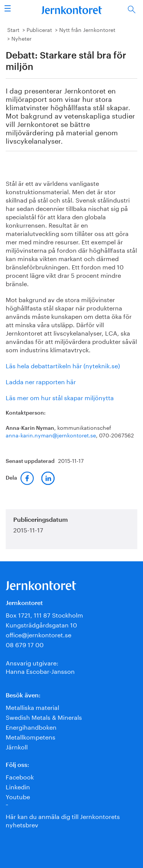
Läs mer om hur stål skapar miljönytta (60, 397)
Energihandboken (31, 726)
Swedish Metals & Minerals (44, 717)
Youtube (18, 796)
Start (13, 29)
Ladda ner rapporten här (41, 381)
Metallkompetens (31, 736)
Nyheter (21, 38)
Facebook (20, 776)
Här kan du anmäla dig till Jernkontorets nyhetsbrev (63, 820)
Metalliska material (32, 707)
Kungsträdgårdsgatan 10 (41, 624)
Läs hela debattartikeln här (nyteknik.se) (63, 365)
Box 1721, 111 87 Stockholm (44, 614)
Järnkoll (17, 746)
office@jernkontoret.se (38, 634)
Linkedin (18, 786)
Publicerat (39, 29)
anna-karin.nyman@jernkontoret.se (51, 435)
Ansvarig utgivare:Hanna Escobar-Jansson (40, 666)
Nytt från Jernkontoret (87, 29)
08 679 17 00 (25, 644)
